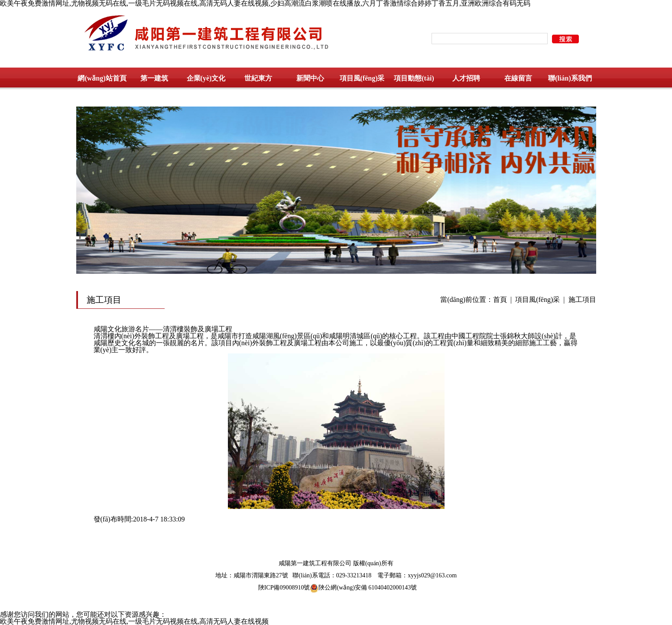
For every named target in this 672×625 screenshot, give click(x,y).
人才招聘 (466, 78)
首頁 (500, 300)
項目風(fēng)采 (362, 78)
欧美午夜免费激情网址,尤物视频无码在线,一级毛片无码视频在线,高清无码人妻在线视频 (134, 621)
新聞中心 (310, 78)
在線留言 (518, 78)
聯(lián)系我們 (570, 78)
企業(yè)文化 (206, 78)
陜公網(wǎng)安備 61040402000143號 (363, 588)
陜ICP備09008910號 (284, 588)
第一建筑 (154, 78)
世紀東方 (258, 78)
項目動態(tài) (414, 78)
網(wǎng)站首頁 (102, 78)
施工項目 (582, 300)
